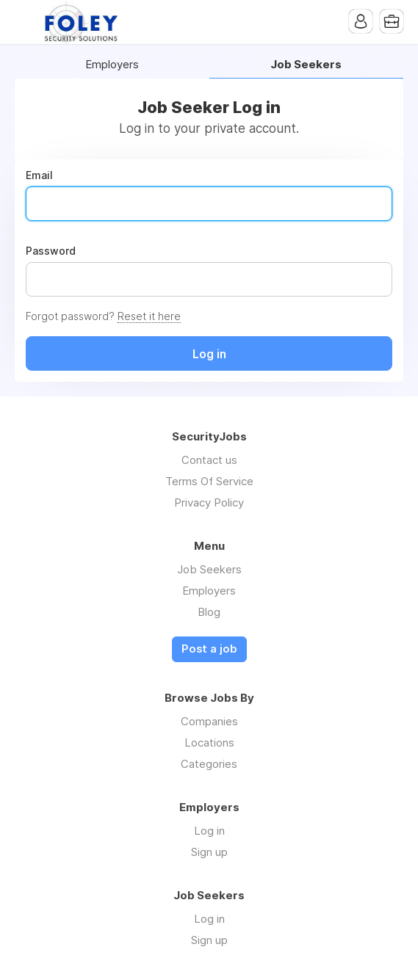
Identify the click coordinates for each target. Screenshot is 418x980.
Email (39, 175)
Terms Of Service (209, 481)
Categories (209, 764)
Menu (26, 22)
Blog (209, 612)
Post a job (209, 649)
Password (51, 251)
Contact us (209, 460)
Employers (112, 65)
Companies (209, 721)
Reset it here (149, 316)
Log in (209, 831)
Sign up (209, 852)
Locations (209, 743)
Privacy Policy (209, 502)
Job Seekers (209, 569)
